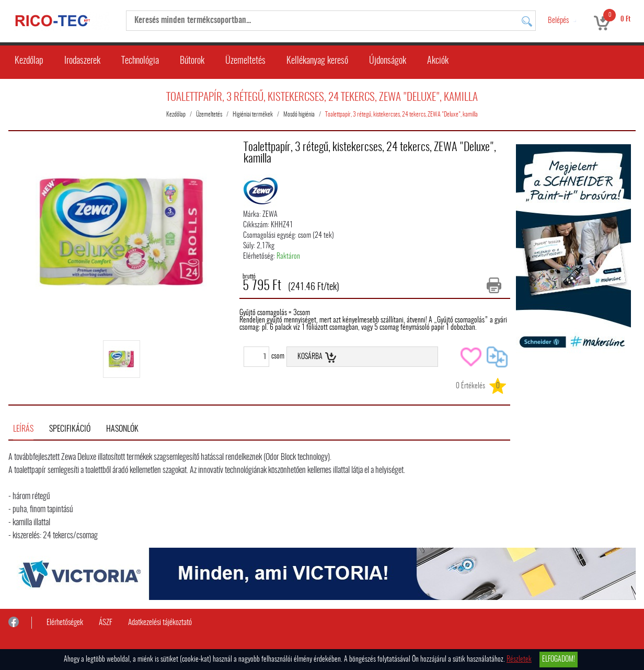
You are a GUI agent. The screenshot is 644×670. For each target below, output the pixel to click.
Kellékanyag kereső (317, 61)
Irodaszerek (82, 61)
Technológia (140, 61)
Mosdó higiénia (299, 114)
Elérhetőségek (65, 623)
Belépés (558, 21)
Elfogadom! (559, 660)
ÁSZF (106, 623)
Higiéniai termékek (253, 114)
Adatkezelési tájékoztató (160, 623)
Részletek (519, 660)
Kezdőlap (29, 61)
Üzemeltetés (245, 61)
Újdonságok (388, 61)
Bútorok (192, 61)
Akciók (438, 61)
